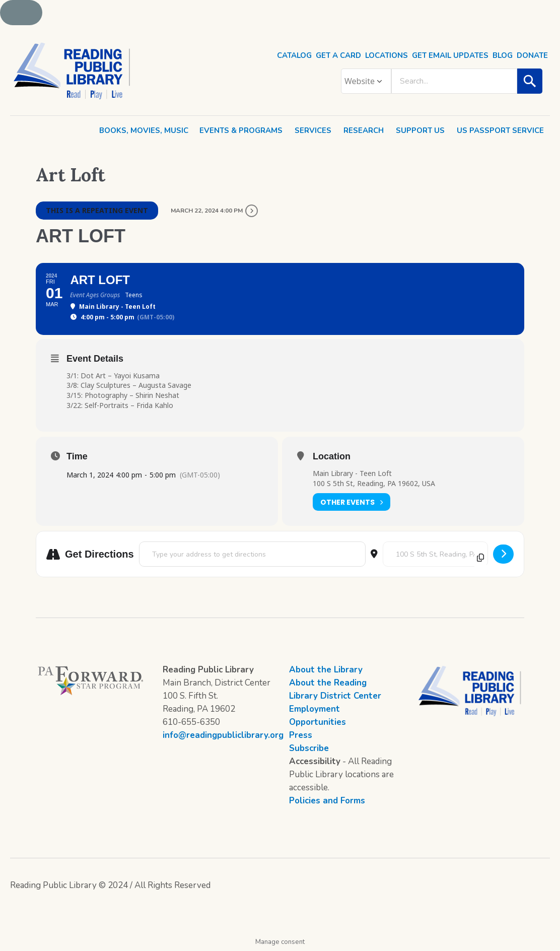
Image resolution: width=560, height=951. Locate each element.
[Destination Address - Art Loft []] (435, 554)
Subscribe (309, 748)
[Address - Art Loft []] (252, 554)
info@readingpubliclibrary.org (223, 735)
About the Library (326, 670)
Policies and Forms (327, 801)
